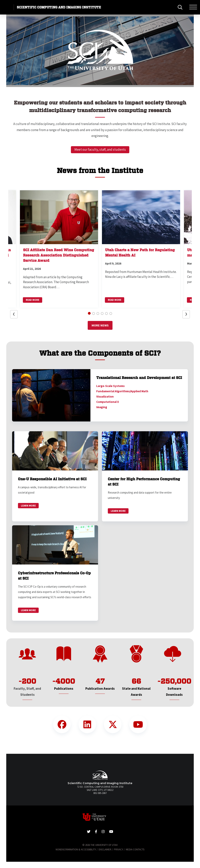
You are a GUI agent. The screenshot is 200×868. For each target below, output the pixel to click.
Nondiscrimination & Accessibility (76, 849)
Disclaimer (105, 849)
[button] (16, 51)
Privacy (119, 849)
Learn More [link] (28, 506)
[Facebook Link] (62, 724)
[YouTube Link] (138, 724)
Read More (33, 300)
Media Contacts (135, 849)
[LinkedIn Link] (87, 724)
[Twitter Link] (113, 724)
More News (100, 325)
